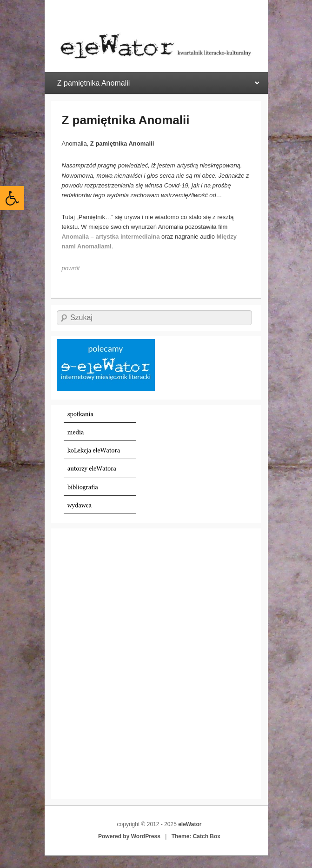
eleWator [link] (190, 824)
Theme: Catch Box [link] (196, 836)
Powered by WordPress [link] (129, 836)
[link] (12, 198)
